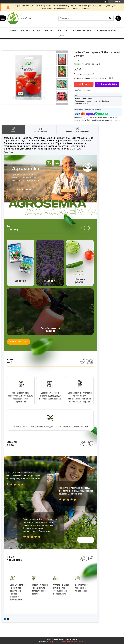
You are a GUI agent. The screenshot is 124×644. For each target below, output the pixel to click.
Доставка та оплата (81, 30)
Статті (62, 36)
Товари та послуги (30, 30)
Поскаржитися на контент (57, 642)
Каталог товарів (23, 189)
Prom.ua (74, 639)
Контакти (62, 30)
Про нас (49, 30)
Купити (86, 84)
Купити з (109, 84)
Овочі (80, 274)
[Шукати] (110, 18)
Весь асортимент (19, 342)
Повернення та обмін (106, 30)
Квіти (80, 271)
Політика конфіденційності (77, 642)
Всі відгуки (86, 540)
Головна (12, 30)
